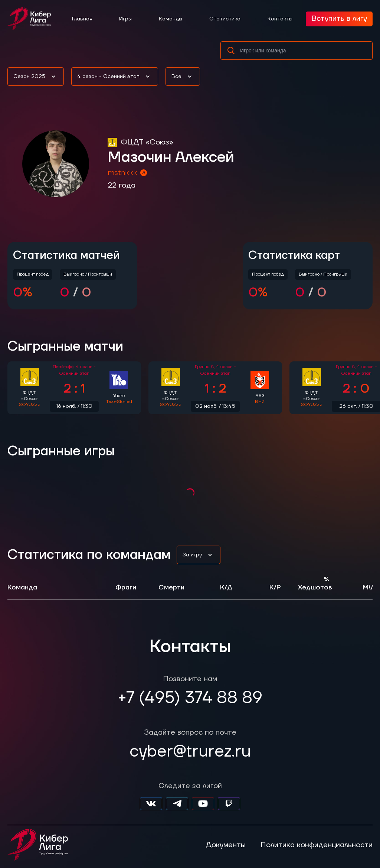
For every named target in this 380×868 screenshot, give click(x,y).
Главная (82, 19)
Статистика (225, 19)
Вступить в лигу (339, 19)
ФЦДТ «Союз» (147, 142)
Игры (125, 19)
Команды (171, 19)
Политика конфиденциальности (317, 845)
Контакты (280, 19)
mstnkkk (128, 173)
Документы (226, 845)
